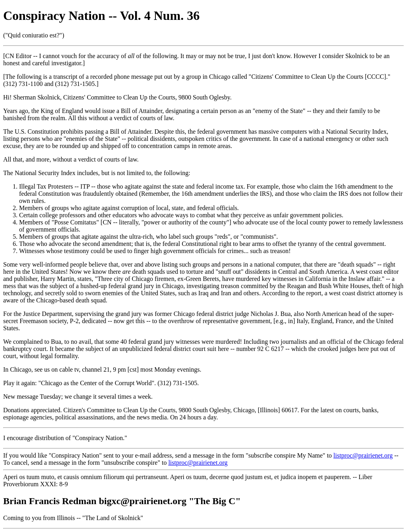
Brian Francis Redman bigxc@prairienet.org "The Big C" (122, 501)
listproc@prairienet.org (363, 455)
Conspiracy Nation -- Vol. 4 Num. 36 (101, 16)
